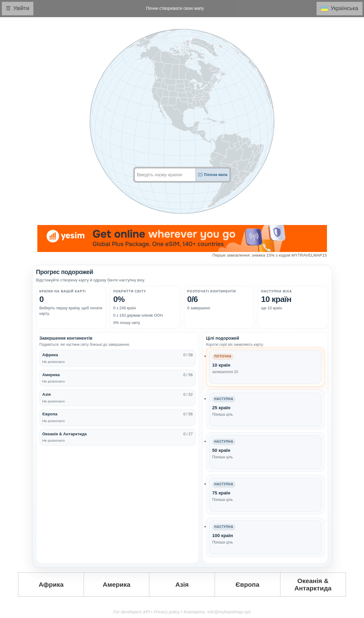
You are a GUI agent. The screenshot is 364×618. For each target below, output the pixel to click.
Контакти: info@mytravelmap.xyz (217, 612)
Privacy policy (167, 612)
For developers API (131, 612)
